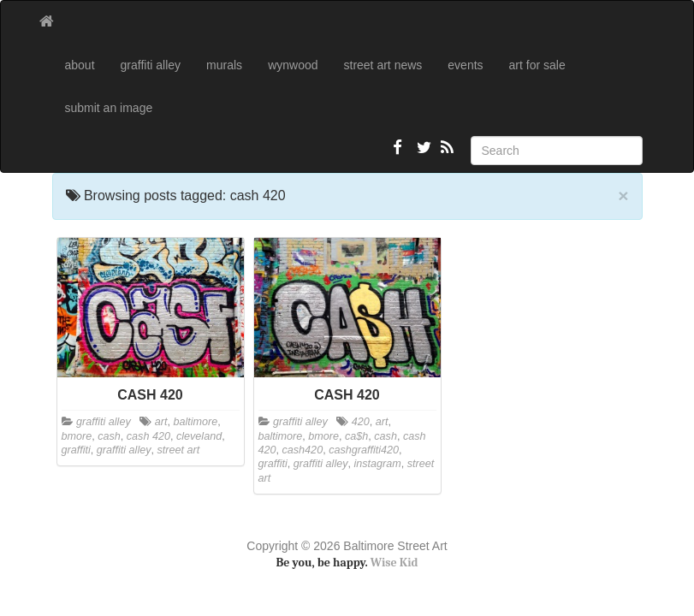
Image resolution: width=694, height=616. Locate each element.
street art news (383, 65)
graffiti (76, 450)
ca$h (356, 436)
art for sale (537, 65)
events (465, 65)
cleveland (199, 436)
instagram (378, 464)
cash (109, 436)
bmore (77, 436)
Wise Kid (394, 563)
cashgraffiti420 (364, 450)
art (161, 422)
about (80, 65)
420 (361, 422)
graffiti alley (151, 65)
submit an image (109, 108)
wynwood (293, 65)
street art (179, 450)
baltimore (195, 422)
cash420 (303, 450)
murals (224, 65)
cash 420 (148, 436)
